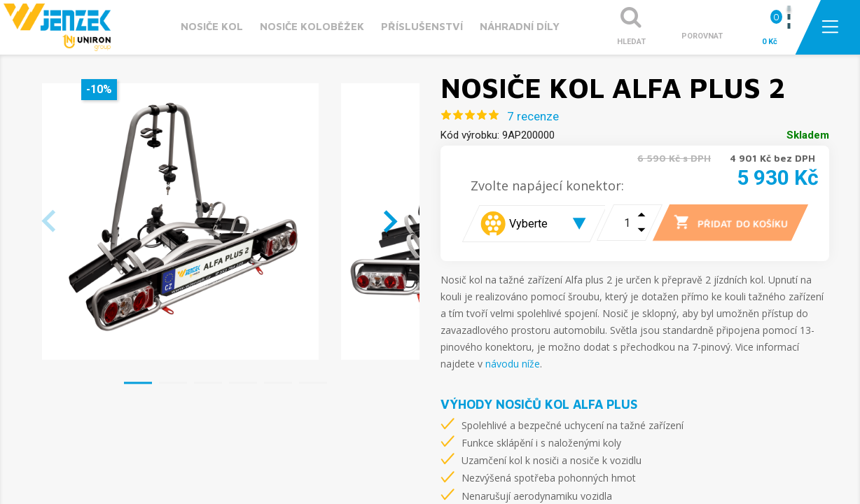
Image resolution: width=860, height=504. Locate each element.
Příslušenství (422, 26)
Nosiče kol (212, 26)
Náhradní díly (520, 26)
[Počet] (618, 223)
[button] (138, 383)
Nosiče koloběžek (312, 26)
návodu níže (513, 364)
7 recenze (533, 116)
